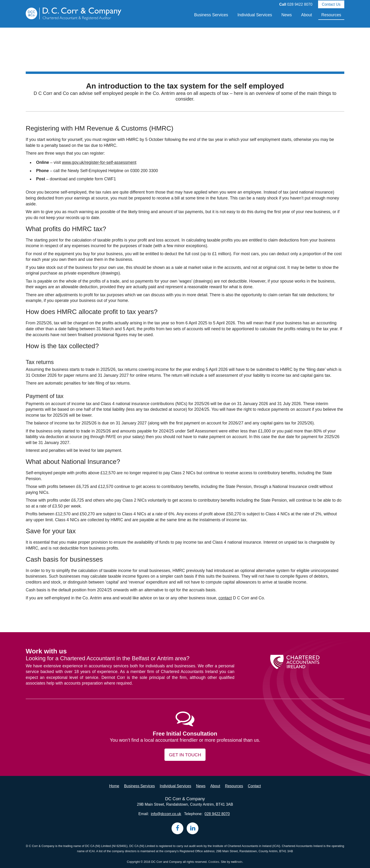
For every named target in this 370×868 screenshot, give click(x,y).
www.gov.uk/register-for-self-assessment (99, 162)
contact (225, 598)
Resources (331, 15)
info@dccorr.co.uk (166, 814)
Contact (254, 786)
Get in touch (185, 755)
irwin (237, 862)
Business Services (211, 15)
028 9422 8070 (300, 4)
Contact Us (331, 4)
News (286, 15)
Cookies (214, 862)
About (307, 15)
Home (114, 786)
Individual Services (255, 15)
